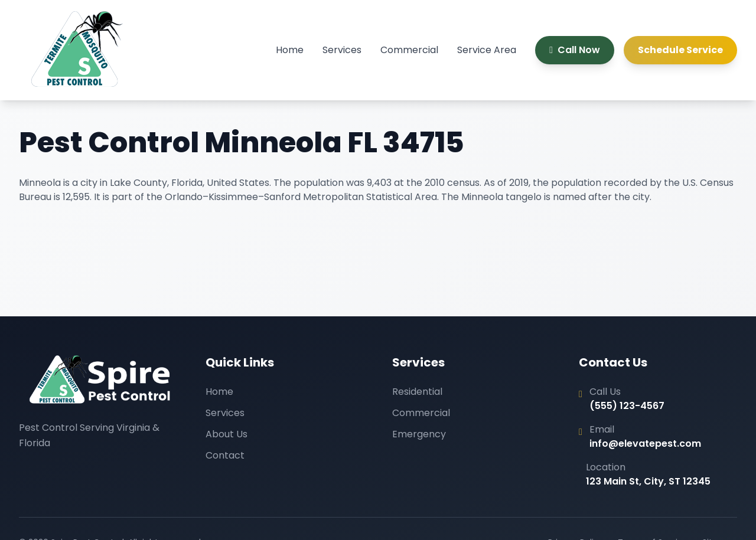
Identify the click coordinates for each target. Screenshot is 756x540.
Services (342, 50)
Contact (225, 455)
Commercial (409, 50)
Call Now (575, 50)
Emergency (419, 434)
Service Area (487, 50)
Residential (417, 392)
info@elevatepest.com (645, 444)
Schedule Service (680, 50)
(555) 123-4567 (627, 406)
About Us (227, 434)
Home (290, 50)
